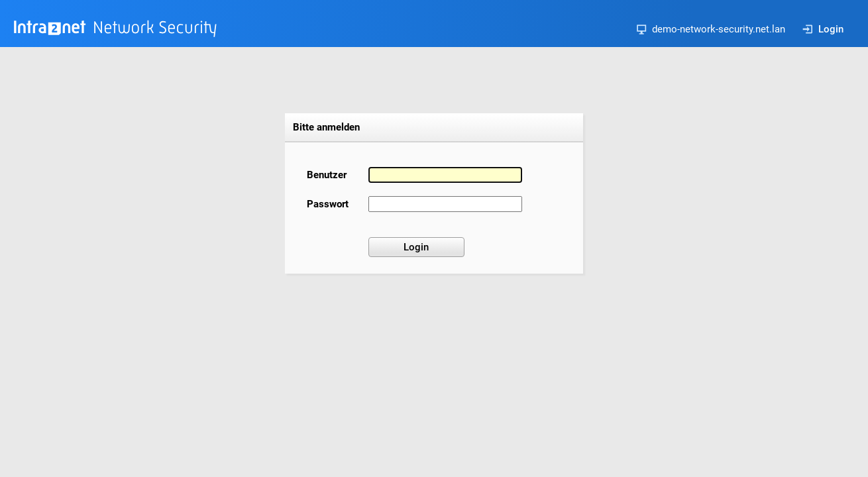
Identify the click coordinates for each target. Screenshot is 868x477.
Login (823, 29)
